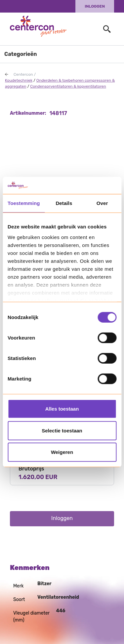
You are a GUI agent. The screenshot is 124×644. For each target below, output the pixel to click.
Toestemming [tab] (24, 203)
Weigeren (62, 452)
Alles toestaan (62, 409)
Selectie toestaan (62, 431)
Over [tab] (102, 203)
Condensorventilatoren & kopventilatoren (68, 86)
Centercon (23, 74)
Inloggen (95, 6)
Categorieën (21, 54)
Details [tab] (64, 203)
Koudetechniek (19, 80)
